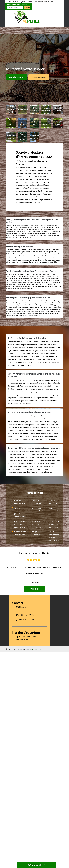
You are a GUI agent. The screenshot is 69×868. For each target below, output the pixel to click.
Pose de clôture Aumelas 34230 (20, 502)
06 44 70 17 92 (26, 2)
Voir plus (34, 589)
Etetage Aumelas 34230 (37, 533)
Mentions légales (37, 649)
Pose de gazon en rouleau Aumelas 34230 (20, 524)
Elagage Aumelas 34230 (54, 509)
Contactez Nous (39, 77)
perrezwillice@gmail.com (43, 2)
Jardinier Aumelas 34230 (54, 502)
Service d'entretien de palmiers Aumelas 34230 (54, 536)
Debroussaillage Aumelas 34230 (20, 533)
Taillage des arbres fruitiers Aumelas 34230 (37, 524)
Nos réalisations (16, 77)
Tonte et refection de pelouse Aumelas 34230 (20, 512)
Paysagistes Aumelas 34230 (37, 502)
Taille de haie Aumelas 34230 (37, 509)
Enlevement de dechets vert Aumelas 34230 (54, 524)
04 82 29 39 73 (12, 2)
